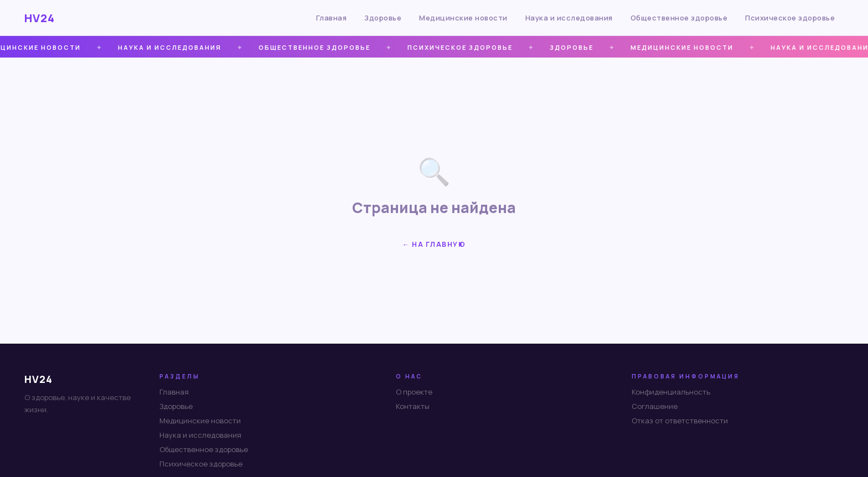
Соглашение (655, 406)
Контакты (413, 406)
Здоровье (383, 18)
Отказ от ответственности (680, 421)
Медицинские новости (463, 18)
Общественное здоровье (679, 18)
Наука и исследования (569, 18)
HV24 (40, 18)
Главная (332, 18)
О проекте (414, 392)
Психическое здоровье (790, 18)
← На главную (434, 244)
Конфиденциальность (671, 392)
